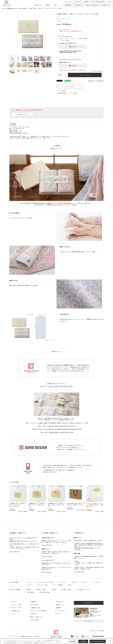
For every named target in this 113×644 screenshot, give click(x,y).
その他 (69, 585)
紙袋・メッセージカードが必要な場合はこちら (71, 31)
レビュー (13, 614)
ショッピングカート (61, 611)
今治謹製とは (38, 5)
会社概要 (58, 608)
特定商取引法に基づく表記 (26, 636)
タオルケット (85, 582)
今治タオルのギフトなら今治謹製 (96, 631)
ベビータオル (96, 582)
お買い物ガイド (79, 5)
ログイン (79, 2)
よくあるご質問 (34, 620)
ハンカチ (29, 582)
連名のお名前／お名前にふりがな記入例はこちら (71, 59)
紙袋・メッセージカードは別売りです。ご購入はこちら (73, 70)
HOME (4, 8)
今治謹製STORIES (16, 611)
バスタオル (74, 582)
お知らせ (56, 5)
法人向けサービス (106, 5)
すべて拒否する (83, 641)
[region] (56, 641)
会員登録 (86, 2)
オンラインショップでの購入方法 (38, 611)
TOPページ (14, 602)
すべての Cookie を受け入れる (98, 641)
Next (49, 34)
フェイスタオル (62, 582)
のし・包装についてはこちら (22, 114)
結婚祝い (29, 590)
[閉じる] (110, 641)
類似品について (60, 605)
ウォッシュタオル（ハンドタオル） (45, 582)
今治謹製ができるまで (36, 608)
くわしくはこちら (15, 551)
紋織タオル (25, 8)
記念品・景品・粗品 (44, 592)
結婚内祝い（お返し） (42, 590)
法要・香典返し (31, 592)
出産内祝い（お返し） (67, 590)
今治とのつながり (35, 605)
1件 (65, 90)
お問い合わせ (101, 2)
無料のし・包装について (93, 5)
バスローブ (30, 585)
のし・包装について (65, 29)
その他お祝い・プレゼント (84, 590)
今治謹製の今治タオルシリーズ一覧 (14, 8)
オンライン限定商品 (58, 585)
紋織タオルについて (56, 352)
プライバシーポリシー (14, 636)
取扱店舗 (47, 5)
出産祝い (54, 590)
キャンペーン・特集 (16, 605)
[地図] (91, 614)
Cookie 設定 (36, 636)
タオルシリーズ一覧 (16, 608)
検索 (93, 2)
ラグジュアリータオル (43, 585)
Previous (12, 34)
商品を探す (68, 5)
